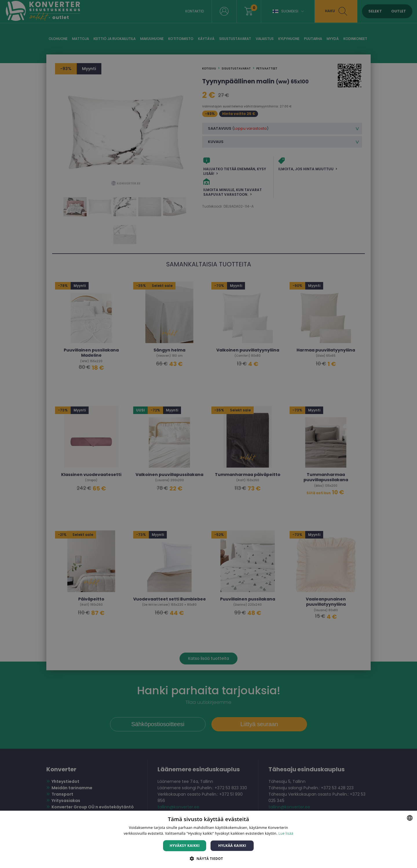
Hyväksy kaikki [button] (185, 846)
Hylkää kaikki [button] (232, 846)
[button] (209, 858)
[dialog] (209, 434)
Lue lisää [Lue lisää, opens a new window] (286, 833)
